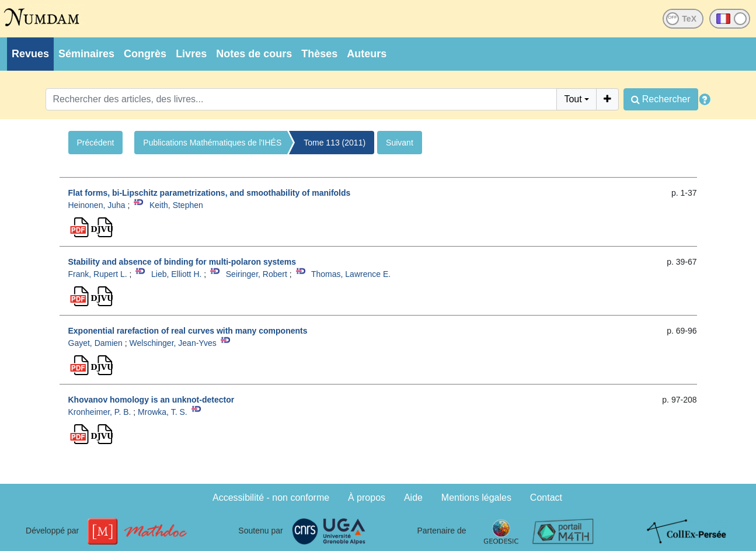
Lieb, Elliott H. (176, 274)
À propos (367, 498)
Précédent (96, 143)
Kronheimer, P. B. (100, 412)
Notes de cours (254, 54)
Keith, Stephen (176, 205)
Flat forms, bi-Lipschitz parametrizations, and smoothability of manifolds (210, 193)
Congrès (145, 54)
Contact (546, 498)
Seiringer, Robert (257, 274)
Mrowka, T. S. (163, 412)
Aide (413, 498)
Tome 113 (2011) (335, 143)
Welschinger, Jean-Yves (173, 343)
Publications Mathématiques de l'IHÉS (212, 143)
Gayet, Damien (95, 343)
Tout (573, 99)
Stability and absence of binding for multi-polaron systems (182, 262)
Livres (191, 54)
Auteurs (367, 54)
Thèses (319, 54)
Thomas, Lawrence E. (351, 274)
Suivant (400, 143)
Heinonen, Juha (97, 205)
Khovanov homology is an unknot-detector (151, 400)
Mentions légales (476, 498)
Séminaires (86, 54)
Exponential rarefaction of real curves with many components (188, 331)
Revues (30, 54)
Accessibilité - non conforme (271, 498)
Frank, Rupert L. (98, 274)
